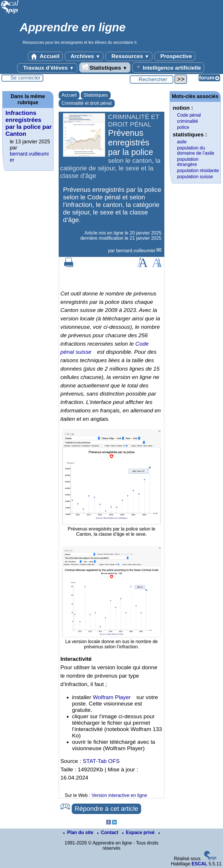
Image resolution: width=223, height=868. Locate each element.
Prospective (175, 56)
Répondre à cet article (106, 809)
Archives (84, 56)
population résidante (198, 170)
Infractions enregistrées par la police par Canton (29, 123)
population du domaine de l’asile (196, 150)
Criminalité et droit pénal (87, 103)
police (183, 127)
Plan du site (79, 832)
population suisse (195, 177)
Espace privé (139, 832)
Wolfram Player (112, 697)
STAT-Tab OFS (101, 761)
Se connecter (26, 78)
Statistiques (105, 67)
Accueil (45, 56)
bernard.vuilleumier (136, 251)
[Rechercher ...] (152, 80)
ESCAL (199, 864)
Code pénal (189, 115)
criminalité (188, 121)
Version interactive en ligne (119, 795)
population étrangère (188, 162)
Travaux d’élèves (47, 68)
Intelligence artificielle (168, 67)
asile (182, 142)
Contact (108, 832)
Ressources (129, 56)
